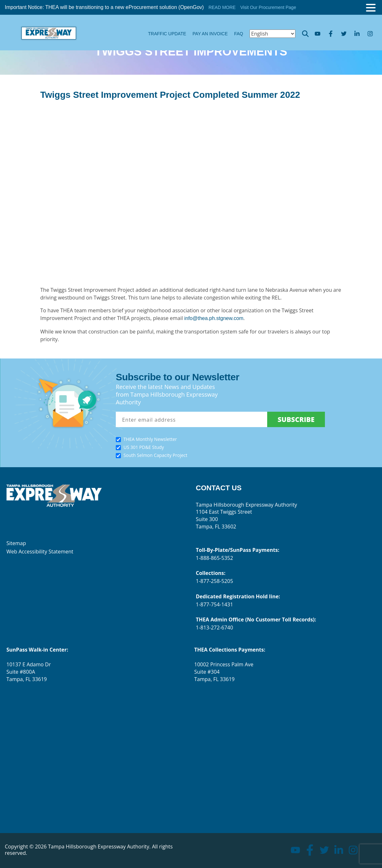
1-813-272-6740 (215, 628)
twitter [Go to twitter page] (344, 34)
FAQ (239, 34)
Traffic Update (167, 34)
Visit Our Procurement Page (268, 7)
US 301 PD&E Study (144, 447)
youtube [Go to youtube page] (317, 34)
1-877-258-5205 (215, 581)
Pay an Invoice (210, 34)
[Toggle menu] (371, 8)
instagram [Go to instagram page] (370, 34)
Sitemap (16, 543)
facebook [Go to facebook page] (331, 34)
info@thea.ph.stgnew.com (214, 318)
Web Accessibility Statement (40, 552)
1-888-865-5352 (215, 558)
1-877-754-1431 (215, 604)
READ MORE (222, 7)
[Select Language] (272, 34)
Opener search (305, 34)
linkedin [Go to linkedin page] (357, 34)
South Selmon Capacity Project (155, 455)
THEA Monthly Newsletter (150, 439)
